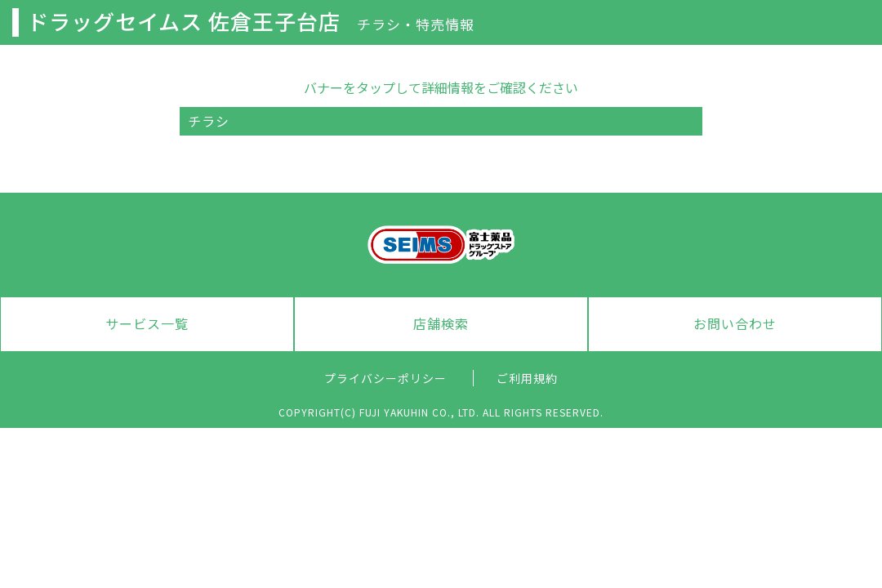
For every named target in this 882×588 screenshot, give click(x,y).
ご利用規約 (527, 378)
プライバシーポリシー (385, 378)
